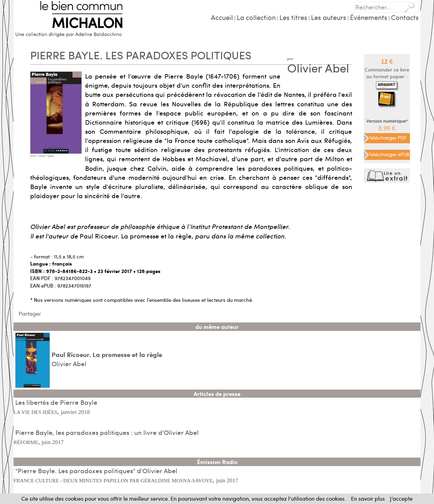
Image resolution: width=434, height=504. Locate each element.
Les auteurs (329, 17)
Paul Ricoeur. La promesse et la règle (107, 354)
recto (33, 156)
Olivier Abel (318, 68)
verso (42, 156)
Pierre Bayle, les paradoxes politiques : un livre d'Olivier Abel (107, 432)
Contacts (405, 17)
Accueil (222, 17)
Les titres (293, 17)
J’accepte (401, 498)
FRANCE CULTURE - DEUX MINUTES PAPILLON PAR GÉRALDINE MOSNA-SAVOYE (113, 480)
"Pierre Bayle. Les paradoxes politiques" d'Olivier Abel (96, 470)
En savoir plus (368, 498)
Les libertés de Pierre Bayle (56, 402)
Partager (30, 313)
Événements (369, 17)
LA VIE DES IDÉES (35, 412)
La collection (256, 17)
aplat (51, 156)
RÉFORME (26, 442)
